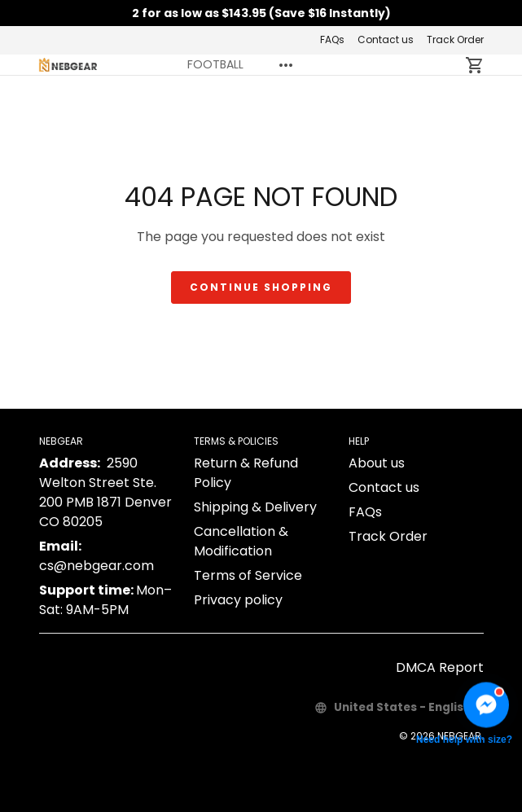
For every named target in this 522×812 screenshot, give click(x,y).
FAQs (332, 40)
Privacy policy (238, 600)
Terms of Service (248, 575)
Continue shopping (261, 287)
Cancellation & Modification (241, 541)
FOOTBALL (215, 64)
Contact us (386, 40)
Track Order (455, 40)
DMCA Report (440, 667)
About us (377, 463)
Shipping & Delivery (255, 507)
